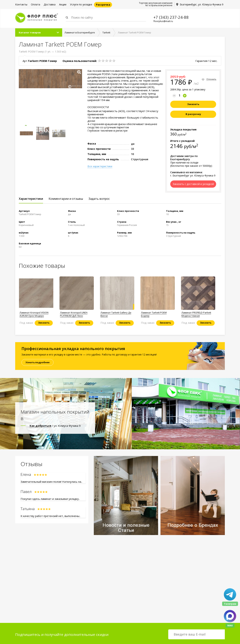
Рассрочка (103, 5)
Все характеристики (100, 167)
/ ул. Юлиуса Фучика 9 (55, 426)
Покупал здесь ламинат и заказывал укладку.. (50, 499)
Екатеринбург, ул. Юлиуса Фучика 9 (202, 4)
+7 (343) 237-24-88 (171, 17)
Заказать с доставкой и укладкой (193, 184)
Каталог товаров (30, 33)
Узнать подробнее (37, 363)
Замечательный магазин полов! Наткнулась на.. (51, 482)
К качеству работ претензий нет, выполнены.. (51, 516)
